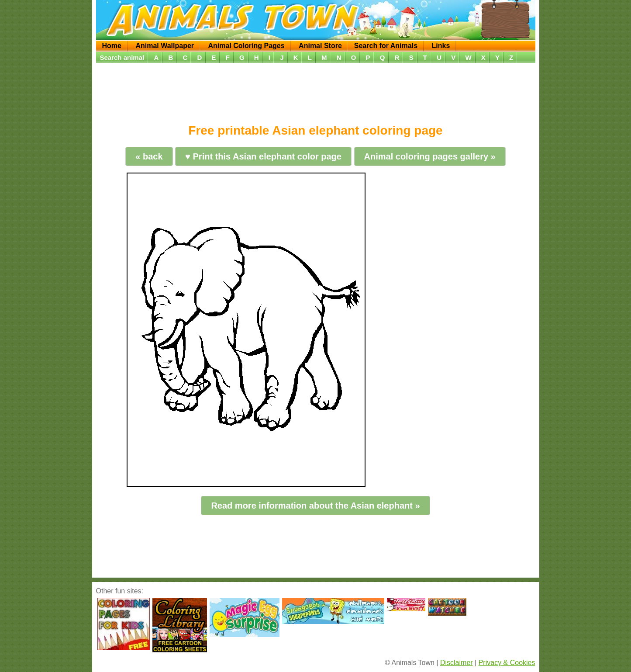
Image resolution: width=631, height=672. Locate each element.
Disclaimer (457, 663)
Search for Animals (386, 46)
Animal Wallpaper (165, 46)
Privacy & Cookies (507, 663)
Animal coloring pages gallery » (430, 156)
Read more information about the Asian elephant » (315, 506)
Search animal (122, 57)
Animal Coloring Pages (247, 46)
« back (149, 156)
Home (112, 46)
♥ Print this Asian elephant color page (263, 156)
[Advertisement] (316, 90)
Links (441, 46)
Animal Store (320, 46)
